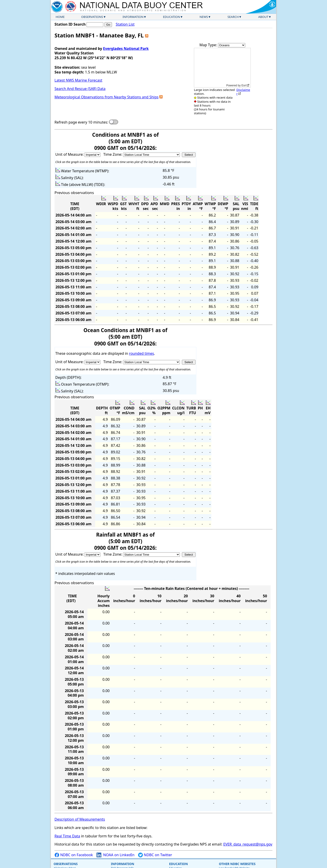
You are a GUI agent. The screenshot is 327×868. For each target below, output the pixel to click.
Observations (92, 17)
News (204, 17)
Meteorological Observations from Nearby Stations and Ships (107, 97)
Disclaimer (243, 92)
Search (233, 17)
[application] (222, 68)
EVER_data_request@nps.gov (248, 844)
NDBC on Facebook (74, 855)
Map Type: (209, 45)
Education (172, 17)
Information (133, 17)
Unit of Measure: (70, 154)
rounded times (141, 353)
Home (60, 17)
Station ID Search (70, 24)
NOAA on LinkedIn (115, 855)
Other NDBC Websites (237, 864)
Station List (125, 24)
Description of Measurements (80, 819)
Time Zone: (113, 154)
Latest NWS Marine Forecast (78, 80)
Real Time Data (67, 836)
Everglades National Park (126, 49)
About (263, 17)
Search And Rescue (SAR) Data (80, 89)
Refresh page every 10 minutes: (81, 122)
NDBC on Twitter (155, 855)
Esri (244, 85)
